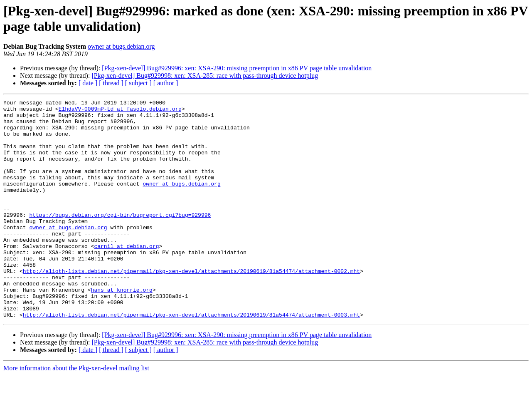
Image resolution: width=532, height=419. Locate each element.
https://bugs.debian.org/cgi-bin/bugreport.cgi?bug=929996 (120, 238)
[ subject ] (138, 83)
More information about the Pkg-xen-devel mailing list (76, 412)
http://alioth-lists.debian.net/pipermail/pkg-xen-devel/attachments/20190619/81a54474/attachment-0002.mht (191, 306)
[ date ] (88, 83)
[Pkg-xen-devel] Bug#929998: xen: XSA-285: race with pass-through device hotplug (205, 76)
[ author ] (166, 83)
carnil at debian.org (126, 276)
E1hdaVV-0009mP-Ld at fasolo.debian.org (120, 111)
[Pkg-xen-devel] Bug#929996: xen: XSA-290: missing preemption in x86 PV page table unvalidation (237, 68)
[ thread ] (111, 83)
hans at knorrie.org (122, 328)
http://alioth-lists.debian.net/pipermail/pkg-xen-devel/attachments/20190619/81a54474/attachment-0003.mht (191, 358)
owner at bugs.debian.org (121, 46)
